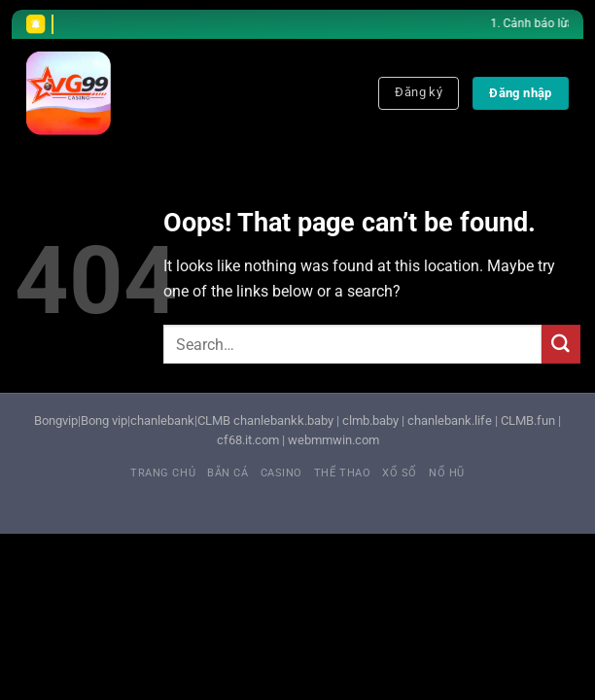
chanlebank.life (450, 420)
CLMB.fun (528, 420)
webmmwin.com (333, 440)
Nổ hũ (447, 473)
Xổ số (400, 473)
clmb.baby (370, 420)
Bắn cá (227, 473)
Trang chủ (163, 473)
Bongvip (56, 420)
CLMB (214, 420)
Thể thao (342, 473)
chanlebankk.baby (283, 420)
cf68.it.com (248, 440)
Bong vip (104, 420)
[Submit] (561, 344)
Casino (281, 473)
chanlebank (162, 420)
